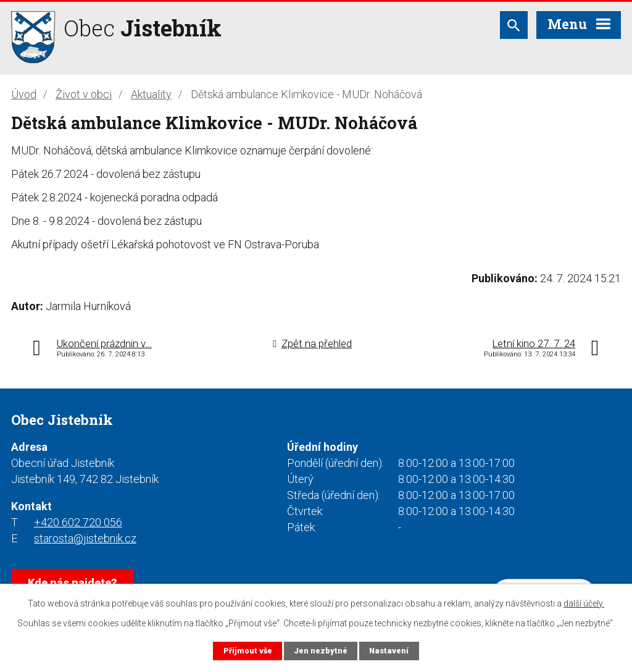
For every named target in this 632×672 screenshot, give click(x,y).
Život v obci (84, 94)
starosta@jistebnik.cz (85, 538)
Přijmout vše (248, 651)
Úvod (24, 94)
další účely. (584, 603)
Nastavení (389, 651)
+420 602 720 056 (78, 522)
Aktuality (151, 94)
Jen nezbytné (321, 651)
